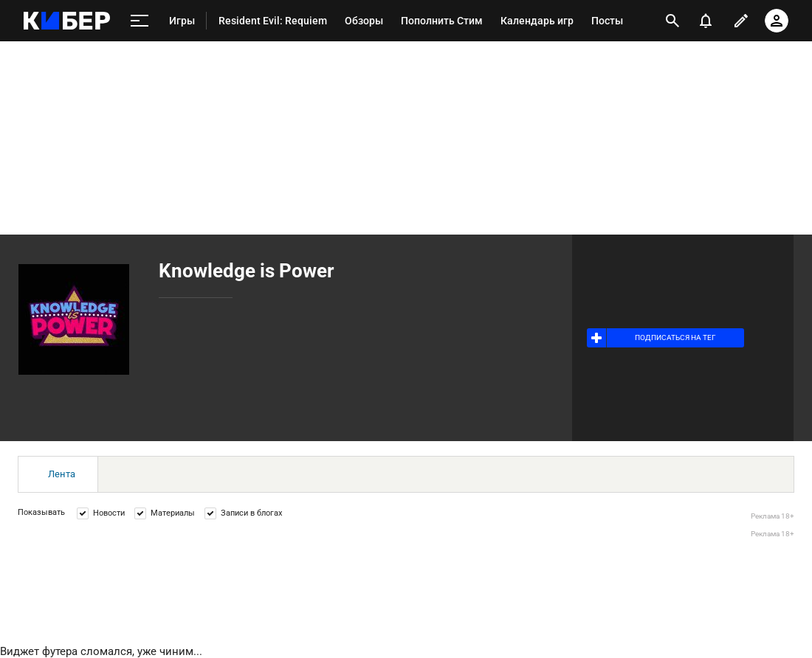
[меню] (140, 21)
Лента (62, 474)
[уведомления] (706, 21)
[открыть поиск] (672, 21)
